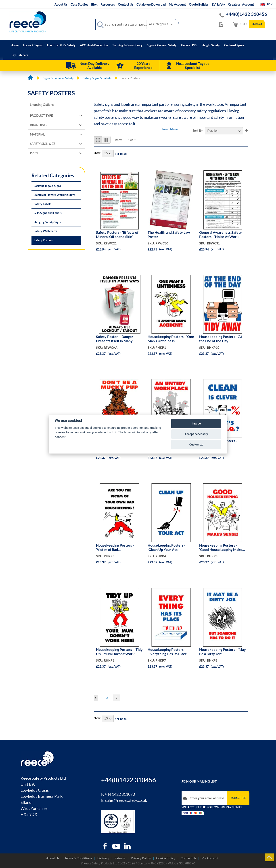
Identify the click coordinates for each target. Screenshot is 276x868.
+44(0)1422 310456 (247, 14)
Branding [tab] (38, 125)
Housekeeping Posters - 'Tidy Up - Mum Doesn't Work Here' (119, 652)
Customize (196, 445)
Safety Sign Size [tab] (43, 144)
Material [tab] (37, 134)
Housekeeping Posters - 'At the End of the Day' (221, 339)
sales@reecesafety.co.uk (126, 800)
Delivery (103, 858)
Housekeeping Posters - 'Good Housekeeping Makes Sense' (222, 548)
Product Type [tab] (41, 116)
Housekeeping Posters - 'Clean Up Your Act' (167, 547)
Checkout (257, 24)
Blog (94, 4)
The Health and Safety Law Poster (169, 234)
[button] (267, 4)
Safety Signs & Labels (97, 78)
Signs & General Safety (59, 78)
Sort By (198, 131)
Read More (170, 129)
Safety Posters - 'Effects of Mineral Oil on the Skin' (117, 234)
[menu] (138, 50)
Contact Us (126, 4)
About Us (61, 4)
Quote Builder (199, 4)
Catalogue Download (151, 4)
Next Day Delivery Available (94, 65)
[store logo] (28, 22)
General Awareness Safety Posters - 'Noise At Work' (221, 234)
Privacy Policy (141, 858)
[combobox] (137, 24)
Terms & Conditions (78, 858)
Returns (120, 858)
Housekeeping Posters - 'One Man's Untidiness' (171, 339)
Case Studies (79, 4)
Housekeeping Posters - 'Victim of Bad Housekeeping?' (115, 548)
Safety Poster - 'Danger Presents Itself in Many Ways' (115, 339)
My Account (177, 4)
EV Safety (218, 4)
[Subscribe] (238, 798)
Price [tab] (34, 153)
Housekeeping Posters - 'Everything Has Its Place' (168, 652)
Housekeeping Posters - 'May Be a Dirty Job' (223, 652)
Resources (108, 4)
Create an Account (241, 4)
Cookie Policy (166, 858)
